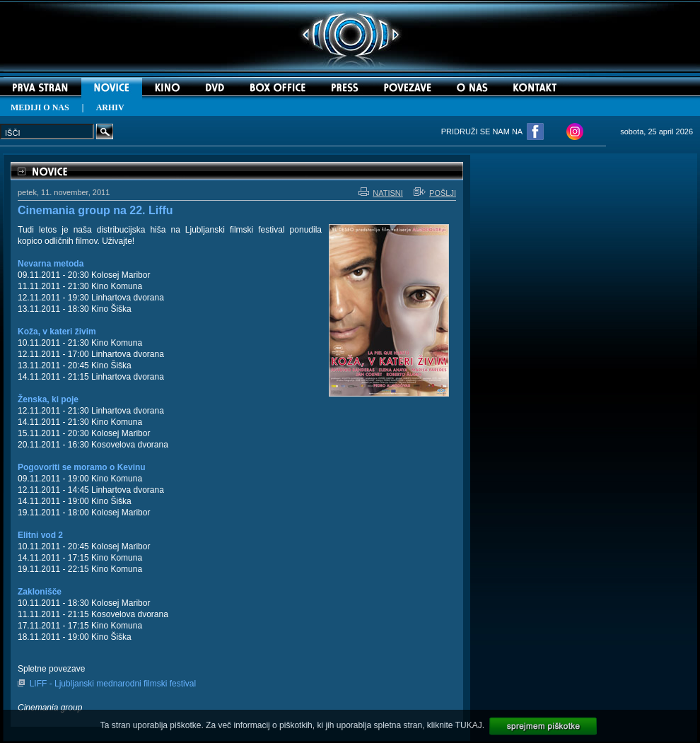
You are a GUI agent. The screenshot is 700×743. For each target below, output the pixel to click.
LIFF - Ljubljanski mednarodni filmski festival (113, 684)
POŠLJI (435, 193)
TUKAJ (469, 725)
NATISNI (381, 193)
